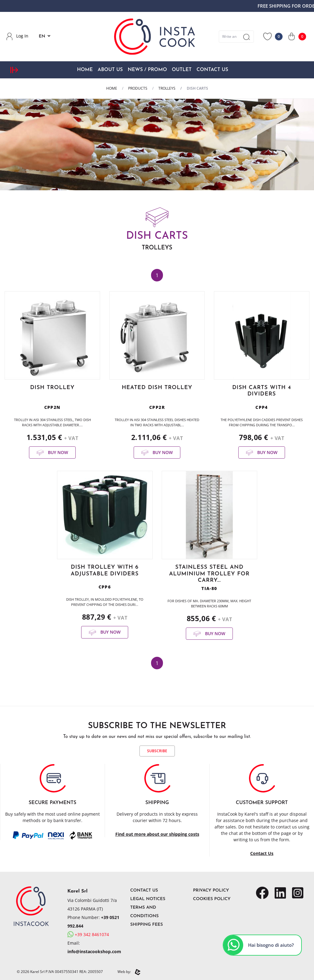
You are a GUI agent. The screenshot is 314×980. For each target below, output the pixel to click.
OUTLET (182, 70)
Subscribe (157, 751)
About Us (110, 70)
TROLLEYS (167, 88)
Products (138, 88)
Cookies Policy (212, 899)
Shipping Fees (147, 925)
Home (85, 70)
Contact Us (212, 70)
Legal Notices (148, 899)
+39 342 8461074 (88, 934)
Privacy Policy (211, 891)
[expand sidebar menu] (14, 70)
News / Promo (147, 70)
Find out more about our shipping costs (157, 834)
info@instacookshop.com (94, 951)
